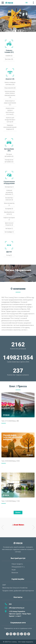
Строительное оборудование (9, 182)
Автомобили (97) (9, 150)
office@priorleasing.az (17, 608)
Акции (14, 570)
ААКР (4, 585)
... (28, 330)
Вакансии (15, 573)
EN (29, 3)
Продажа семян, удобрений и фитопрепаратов (18, 591)
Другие (9, 252)
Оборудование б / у (18, 567)
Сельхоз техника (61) (9, 51)
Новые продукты (17, 564)
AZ (24, 3)
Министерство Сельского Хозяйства (15, 588)
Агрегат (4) (10, 79)
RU (27, 3)
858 (10, 604)
